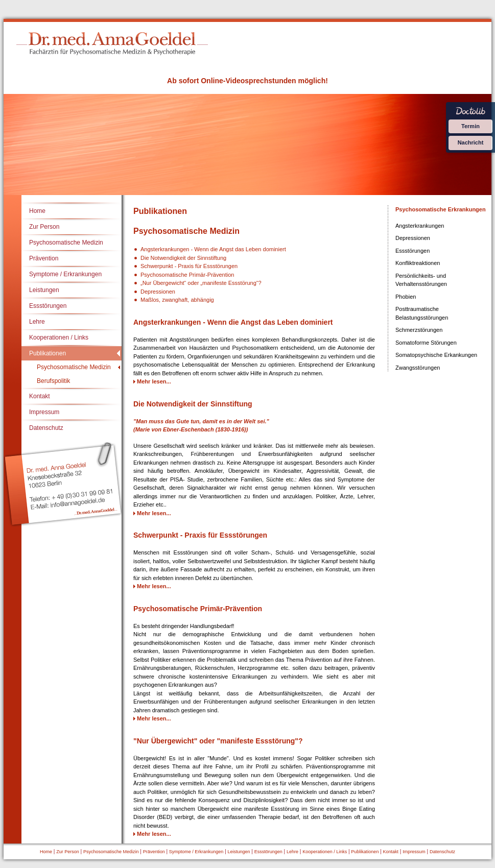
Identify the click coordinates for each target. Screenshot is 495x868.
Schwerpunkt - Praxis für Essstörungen (189, 266)
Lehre (37, 322)
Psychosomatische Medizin (66, 243)
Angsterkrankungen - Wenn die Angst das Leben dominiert (213, 249)
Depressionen (158, 292)
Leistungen (44, 290)
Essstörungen (48, 306)
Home (37, 211)
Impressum (44, 412)
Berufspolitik (53, 381)
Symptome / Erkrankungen (65, 274)
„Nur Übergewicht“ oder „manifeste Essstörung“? (201, 283)
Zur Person (44, 227)
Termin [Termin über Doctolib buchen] (470, 126)
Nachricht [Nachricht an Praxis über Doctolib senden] (471, 142)
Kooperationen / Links (59, 337)
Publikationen (48, 353)
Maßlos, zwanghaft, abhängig (177, 300)
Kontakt (40, 396)
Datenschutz (46, 428)
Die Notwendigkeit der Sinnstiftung (183, 258)
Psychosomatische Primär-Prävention (187, 275)
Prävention (44, 258)
